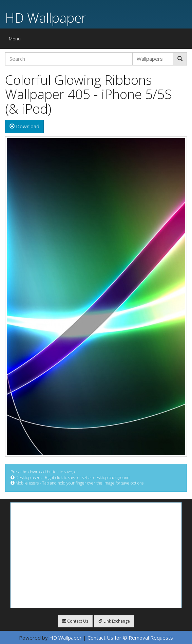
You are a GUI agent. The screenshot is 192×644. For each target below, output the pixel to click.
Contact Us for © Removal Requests (130, 638)
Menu (16, 40)
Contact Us (75, 621)
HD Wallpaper (46, 17)
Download (24, 126)
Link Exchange (114, 621)
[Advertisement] (96, 555)
